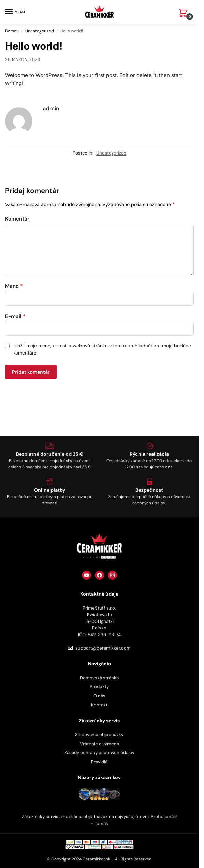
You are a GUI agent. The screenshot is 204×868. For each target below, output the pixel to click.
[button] (185, 14)
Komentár (17, 219)
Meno (14, 286)
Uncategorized (40, 31)
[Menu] (15, 12)
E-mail (15, 316)
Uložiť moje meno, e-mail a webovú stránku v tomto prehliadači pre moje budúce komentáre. (102, 349)
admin (51, 109)
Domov (12, 31)
